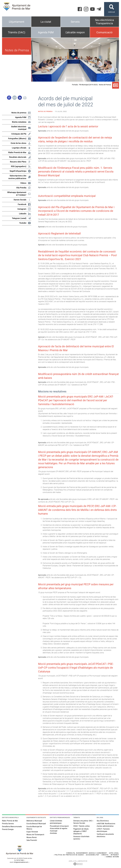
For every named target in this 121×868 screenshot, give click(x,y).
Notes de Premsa (105, 85)
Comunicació (104, 32)
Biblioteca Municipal (34, 821)
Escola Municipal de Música (34, 828)
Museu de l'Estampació (35, 835)
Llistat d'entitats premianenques (56, 822)
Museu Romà (32, 837)
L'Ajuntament (17, 22)
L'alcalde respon (75, 32)
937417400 (20, 860)
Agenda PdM (46, 32)
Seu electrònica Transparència (104, 22)
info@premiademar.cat (21, 862)
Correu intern (112, 857)
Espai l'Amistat (32, 832)
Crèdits (105, 855)
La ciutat (46, 22)
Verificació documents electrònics (105, 835)
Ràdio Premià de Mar (10, 821)
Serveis (75, 22)
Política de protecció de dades (69, 855)
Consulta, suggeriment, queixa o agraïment (87, 853)
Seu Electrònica (103, 821)
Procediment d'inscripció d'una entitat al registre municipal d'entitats (59, 830)
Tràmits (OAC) (17, 32)
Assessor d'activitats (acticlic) (81, 838)
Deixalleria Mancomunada (12, 827)
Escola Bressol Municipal (36, 824)
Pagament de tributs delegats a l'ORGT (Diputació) (81, 831)
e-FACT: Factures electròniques (103, 830)
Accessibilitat (93, 855)
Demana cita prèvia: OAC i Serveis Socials (83, 822)
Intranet (115, 855)
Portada (75, 85)
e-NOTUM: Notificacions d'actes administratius (106, 825)
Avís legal (114, 853)
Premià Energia (8, 829)
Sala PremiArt (32, 840)
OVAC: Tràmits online (81, 826)
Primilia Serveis (8, 824)
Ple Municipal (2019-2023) (88, 85)
